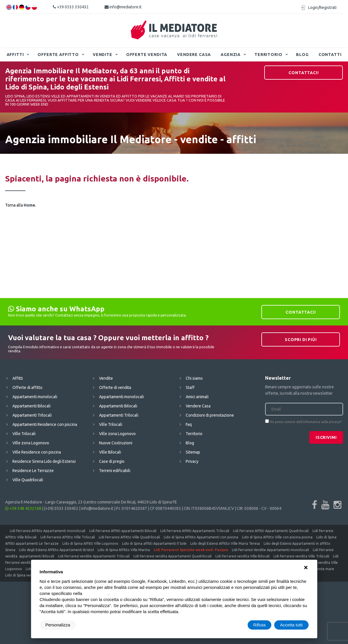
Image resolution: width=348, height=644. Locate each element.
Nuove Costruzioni (116, 443)
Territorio (268, 55)
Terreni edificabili (115, 471)
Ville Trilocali (24, 434)
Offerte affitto (58, 55)
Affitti (15, 55)
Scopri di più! (301, 340)
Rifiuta (259, 625)
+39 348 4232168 (23, 508)
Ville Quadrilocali (28, 480)
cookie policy (96, 593)
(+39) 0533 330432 (61, 508)
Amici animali (197, 397)
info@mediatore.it (123, 7)
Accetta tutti (291, 625)
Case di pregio (112, 461)
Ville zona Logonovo (31, 443)
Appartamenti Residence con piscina (45, 424)
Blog (302, 55)
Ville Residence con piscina (37, 452)
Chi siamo (194, 378)
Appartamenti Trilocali (32, 415)
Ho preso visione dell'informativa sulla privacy (305, 422)
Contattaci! (304, 73)
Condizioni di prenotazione (210, 415)
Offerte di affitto (27, 387)
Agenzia (231, 55)
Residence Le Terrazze (33, 471)
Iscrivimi (326, 437)
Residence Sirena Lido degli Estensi (44, 461)
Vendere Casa (194, 55)
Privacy (192, 461)
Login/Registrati (322, 8)
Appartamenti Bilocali (31, 406)
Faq (189, 424)
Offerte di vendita (115, 387)
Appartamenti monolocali (35, 397)
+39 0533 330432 (71, 7)
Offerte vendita (147, 55)
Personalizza (58, 625)
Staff (190, 387)
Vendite (103, 55)
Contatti (330, 55)
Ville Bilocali (110, 452)
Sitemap (193, 452)
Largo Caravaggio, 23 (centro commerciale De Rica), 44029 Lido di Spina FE (111, 502)
